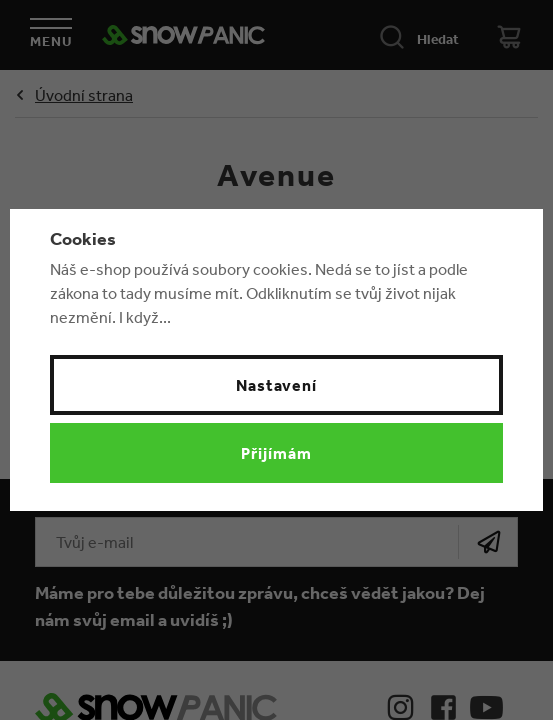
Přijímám (276, 453)
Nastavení (277, 385)
